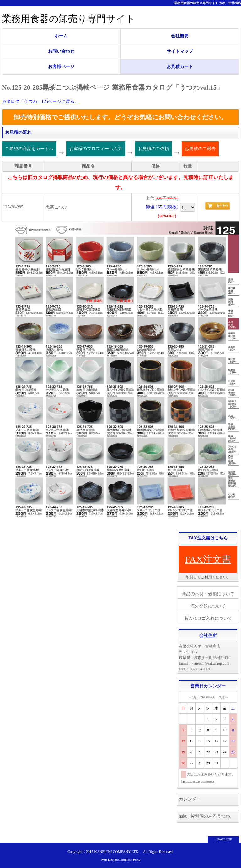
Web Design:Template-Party (121, 860)
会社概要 (180, 36)
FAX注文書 (208, 559)
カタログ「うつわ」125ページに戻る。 (40, 101)
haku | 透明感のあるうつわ (204, 816)
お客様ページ (61, 67)
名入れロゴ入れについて (208, 618)
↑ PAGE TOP (223, 839)
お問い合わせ (61, 51)
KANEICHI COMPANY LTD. (117, 852)
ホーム (61, 36)
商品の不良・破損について (208, 594)
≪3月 (193, 697)
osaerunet (207, 781)
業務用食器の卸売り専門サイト (69, 19)
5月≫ (224, 697)
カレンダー (190, 799)
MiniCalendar (191, 781)
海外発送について (208, 606)
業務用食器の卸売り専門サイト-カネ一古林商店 (208, 3)
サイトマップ (180, 51)
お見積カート (180, 67)
